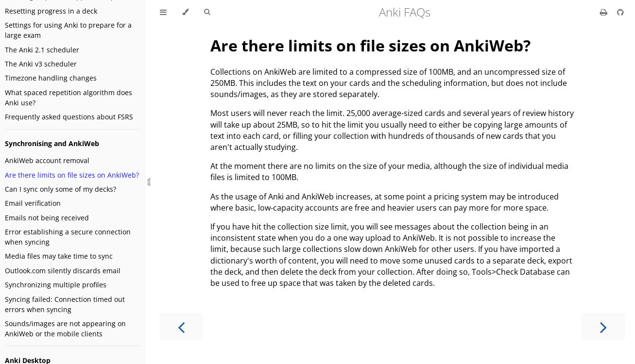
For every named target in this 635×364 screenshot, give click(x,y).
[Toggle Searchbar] (207, 12)
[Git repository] (620, 12)
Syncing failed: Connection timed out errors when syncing (65, 304)
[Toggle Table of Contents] (163, 12)
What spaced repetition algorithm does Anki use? (69, 98)
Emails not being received (47, 218)
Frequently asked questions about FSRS (69, 117)
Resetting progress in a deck (51, 11)
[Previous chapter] (181, 326)
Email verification (33, 203)
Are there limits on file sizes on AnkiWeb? (72, 175)
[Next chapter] (603, 326)
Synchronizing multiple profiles (56, 285)
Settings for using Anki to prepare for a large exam (68, 30)
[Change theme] (185, 12)
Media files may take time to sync (59, 256)
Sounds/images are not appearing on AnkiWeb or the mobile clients (65, 329)
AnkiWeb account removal (47, 160)
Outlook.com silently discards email (63, 271)
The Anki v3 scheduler (41, 64)
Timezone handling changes (51, 78)
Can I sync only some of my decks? (60, 189)
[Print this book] (605, 12)
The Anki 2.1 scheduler (42, 50)
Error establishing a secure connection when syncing (68, 237)
